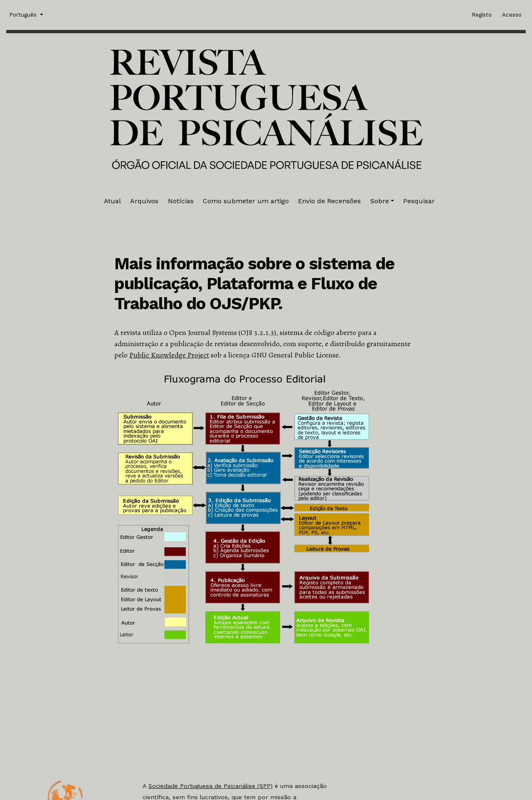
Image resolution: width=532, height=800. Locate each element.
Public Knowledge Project (169, 355)
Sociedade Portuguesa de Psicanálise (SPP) (211, 786)
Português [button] (24, 14)
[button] (382, 201)
